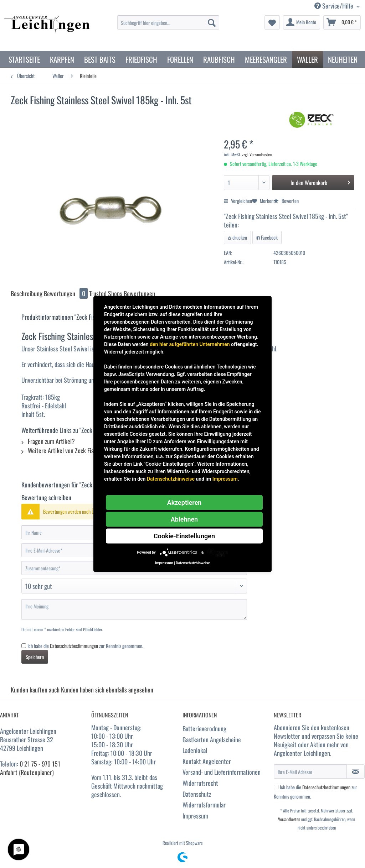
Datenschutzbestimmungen (74, 646)
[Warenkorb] (342, 22)
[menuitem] (168, 26)
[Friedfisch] (141, 59)
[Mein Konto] (302, 22)
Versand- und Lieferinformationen (222, 772)
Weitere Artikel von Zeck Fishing (63, 450)
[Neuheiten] (343, 59)
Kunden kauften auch (35, 690)
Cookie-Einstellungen (184, 536)
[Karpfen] (62, 59)
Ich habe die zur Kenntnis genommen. (85, 646)
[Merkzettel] (272, 22)
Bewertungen (66, 293)
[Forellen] (180, 59)
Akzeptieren (184, 503)
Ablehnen (184, 519)
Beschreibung (27, 293)
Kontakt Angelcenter (207, 761)
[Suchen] (212, 22)
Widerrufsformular (204, 805)
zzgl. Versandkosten (257, 154)
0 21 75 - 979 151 (40, 764)
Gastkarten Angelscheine (212, 739)
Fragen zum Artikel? (48, 441)
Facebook (267, 237)
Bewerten (286, 201)
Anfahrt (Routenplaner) (27, 772)
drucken (237, 237)
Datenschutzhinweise (171, 479)
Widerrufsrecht (200, 783)
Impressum (195, 816)
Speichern (35, 657)
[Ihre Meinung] (134, 609)
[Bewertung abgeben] (134, 586)
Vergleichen (238, 201)
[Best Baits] (100, 59)
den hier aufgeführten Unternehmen (190, 344)
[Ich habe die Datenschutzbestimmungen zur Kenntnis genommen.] (24, 646)
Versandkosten (289, 819)
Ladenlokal (195, 750)
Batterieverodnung (204, 728)
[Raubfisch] (219, 59)
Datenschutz (197, 794)
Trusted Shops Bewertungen (122, 293)
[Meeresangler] (266, 59)
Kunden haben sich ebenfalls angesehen (107, 690)
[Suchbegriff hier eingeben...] (168, 22)
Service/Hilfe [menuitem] (335, 6)
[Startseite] (24, 59)
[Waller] (307, 59)
